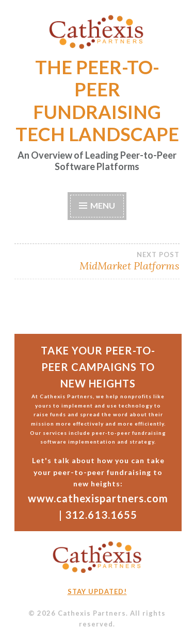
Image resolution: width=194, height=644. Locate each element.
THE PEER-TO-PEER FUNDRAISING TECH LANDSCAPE (97, 100)
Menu (103, 205)
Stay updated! (97, 591)
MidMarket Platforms (97, 261)
